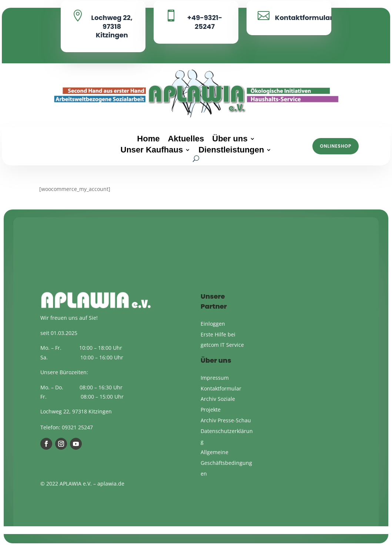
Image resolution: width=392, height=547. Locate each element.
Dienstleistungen (231, 151)
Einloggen (213, 324)
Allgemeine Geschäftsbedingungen (226, 463)
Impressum (215, 378)
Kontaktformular (304, 18)
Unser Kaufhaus (152, 151)
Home (148, 140)
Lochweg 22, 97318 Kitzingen (112, 26)
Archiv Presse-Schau (226, 420)
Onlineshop (336, 146)
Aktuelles (186, 140)
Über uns (230, 140)
